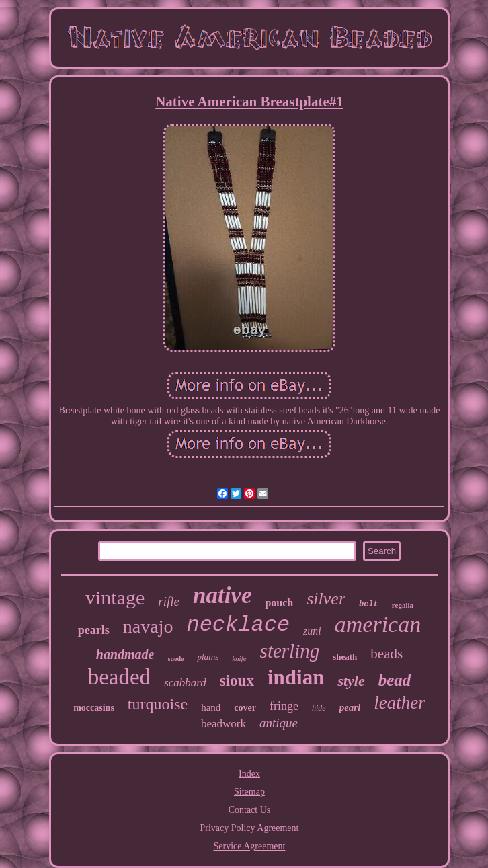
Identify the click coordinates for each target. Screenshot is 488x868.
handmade (125, 654)
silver (326, 599)
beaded (119, 677)
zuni (312, 631)
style (351, 681)
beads (387, 654)
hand (211, 707)
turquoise (158, 704)
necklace (238, 625)
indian (296, 677)
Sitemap (249, 792)
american (378, 624)
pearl (350, 707)
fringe (284, 706)
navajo (148, 626)
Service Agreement (250, 846)
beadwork (223, 724)
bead (395, 680)
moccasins (94, 708)
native (222, 595)
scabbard (185, 683)
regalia (403, 605)
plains (208, 657)
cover (245, 708)
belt (369, 604)
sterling (290, 651)
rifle (169, 601)
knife (239, 658)
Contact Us (250, 810)
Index (249, 774)
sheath (345, 657)
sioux (237, 681)
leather (399, 703)
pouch (279, 603)
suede (176, 659)
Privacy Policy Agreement (250, 828)
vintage (115, 597)
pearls (94, 630)
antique (279, 723)
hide (319, 708)
